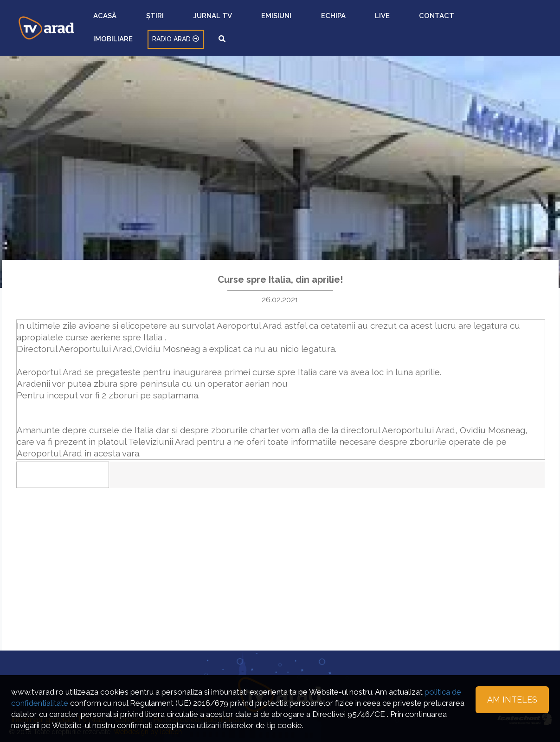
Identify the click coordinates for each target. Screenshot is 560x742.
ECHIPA (335, 21)
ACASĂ (205, 21)
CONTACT (390, 21)
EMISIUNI (303, 21)
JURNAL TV (264, 21)
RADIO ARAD (480, 21)
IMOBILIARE (431, 21)
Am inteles (512, 700)
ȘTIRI (231, 21)
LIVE (360, 21)
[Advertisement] (280, 548)
